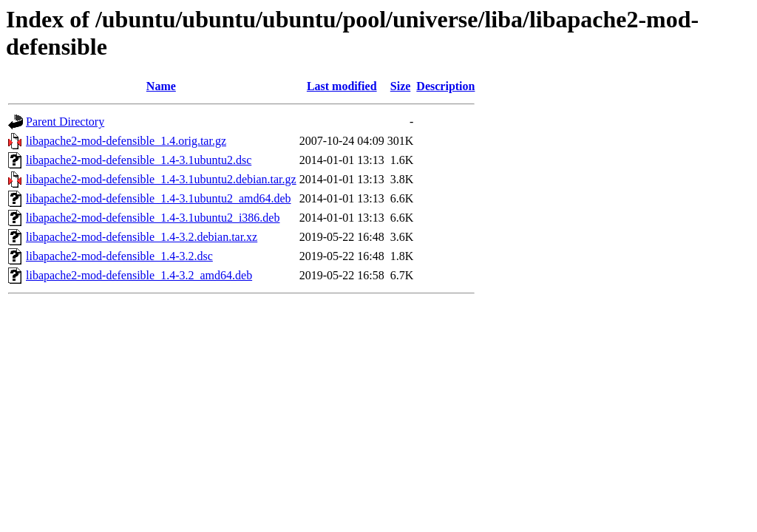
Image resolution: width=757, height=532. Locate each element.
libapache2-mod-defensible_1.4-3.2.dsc (119, 256)
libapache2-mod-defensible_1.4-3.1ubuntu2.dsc (139, 160)
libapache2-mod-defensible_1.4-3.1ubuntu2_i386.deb (153, 218)
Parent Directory (65, 122)
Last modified (342, 86)
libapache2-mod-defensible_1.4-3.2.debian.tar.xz (142, 237)
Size (401, 86)
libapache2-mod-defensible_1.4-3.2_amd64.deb (139, 275)
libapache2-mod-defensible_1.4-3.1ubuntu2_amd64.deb (159, 198)
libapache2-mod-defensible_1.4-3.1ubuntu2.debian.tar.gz (161, 179)
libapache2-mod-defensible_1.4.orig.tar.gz (126, 141)
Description (445, 86)
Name (161, 86)
